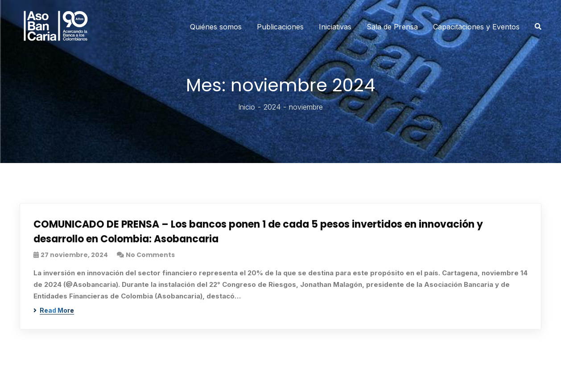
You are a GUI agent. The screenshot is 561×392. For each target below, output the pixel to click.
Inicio (247, 107)
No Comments (150, 255)
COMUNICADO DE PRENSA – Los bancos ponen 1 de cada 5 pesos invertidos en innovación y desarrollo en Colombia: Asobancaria (258, 232)
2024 (272, 107)
